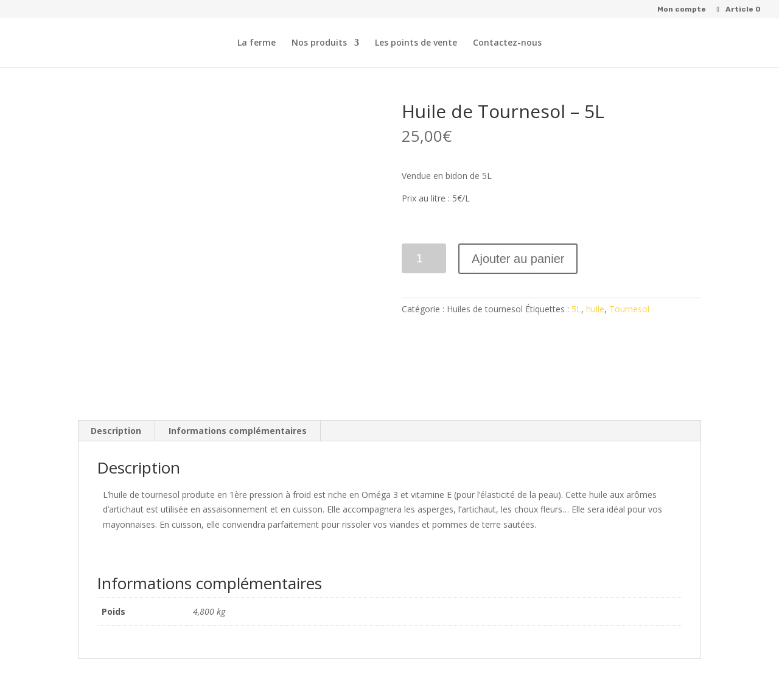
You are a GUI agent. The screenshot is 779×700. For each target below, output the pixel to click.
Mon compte (682, 9)
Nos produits (319, 43)
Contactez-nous (507, 43)
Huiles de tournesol (485, 309)
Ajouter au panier (518, 259)
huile (595, 309)
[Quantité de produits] (424, 258)
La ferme (257, 43)
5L (576, 309)
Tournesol (629, 309)
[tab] (116, 431)
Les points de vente (416, 43)
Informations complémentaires (238, 431)
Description (116, 431)
